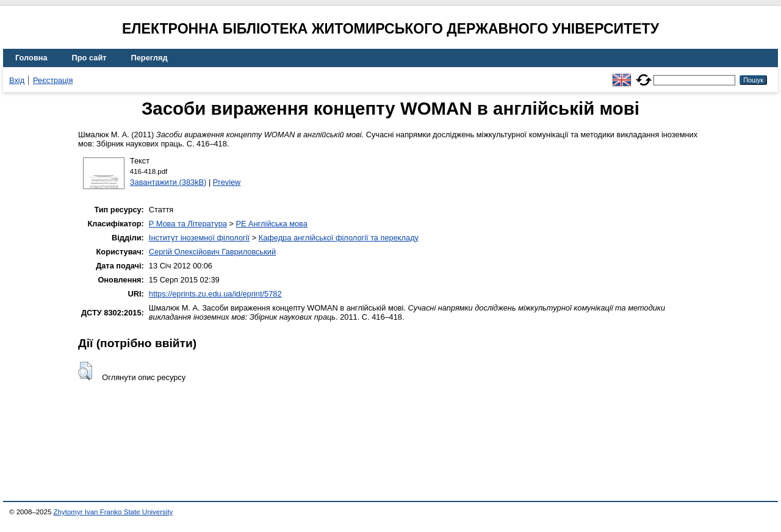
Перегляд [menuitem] (149, 58)
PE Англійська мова (271, 224)
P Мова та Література (188, 224)
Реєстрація (53, 80)
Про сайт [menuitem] (89, 58)
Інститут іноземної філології (199, 238)
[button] (85, 371)
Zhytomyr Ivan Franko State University (113, 512)
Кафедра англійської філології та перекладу (339, 238)
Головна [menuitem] (31, 58)
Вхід (17, 80)
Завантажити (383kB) (168, 182)
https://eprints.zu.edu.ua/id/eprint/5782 (215, 294)
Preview (227, 182)
